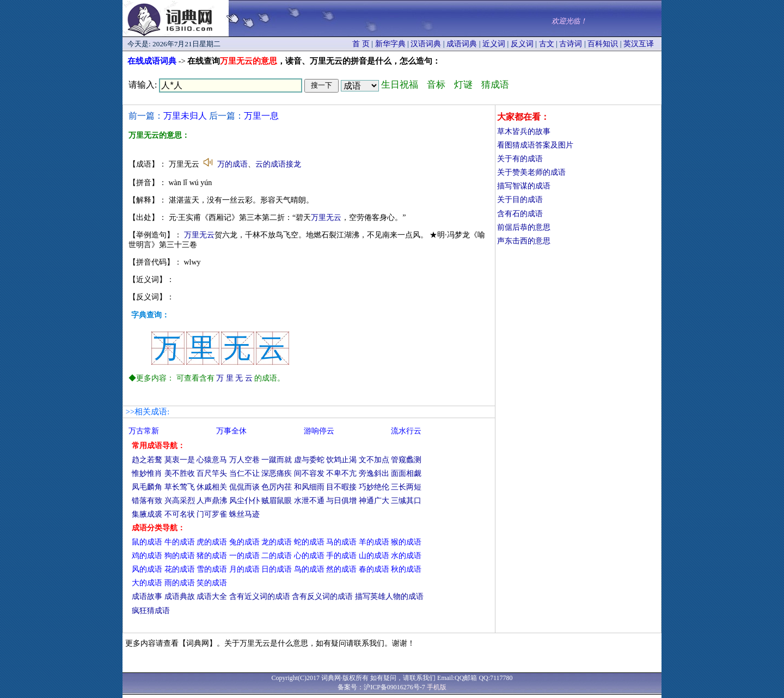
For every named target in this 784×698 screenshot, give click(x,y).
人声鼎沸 (212, 501)
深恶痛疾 (277, 473)
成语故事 (147, 596)
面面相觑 (406, 473)
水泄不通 (309, 501)
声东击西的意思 (524, 241)
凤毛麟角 (147, 487)
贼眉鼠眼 (277, 501)
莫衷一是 (180, 460)
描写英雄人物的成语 (389, 596)
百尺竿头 (212, 473)
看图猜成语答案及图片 (535, 145)
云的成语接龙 (278, 164)
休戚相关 (212, 487)
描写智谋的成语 (524, 186)
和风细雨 (309, 487)
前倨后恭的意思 (524, 227)
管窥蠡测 (406, 460)
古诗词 (571, 44)
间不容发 (309, 473)
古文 (547, 44)
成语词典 (462, 44)
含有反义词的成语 (322, 596)
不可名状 (180, 514)
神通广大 (374, 501)
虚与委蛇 (309, 460)
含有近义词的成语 (260, 596)
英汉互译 (639, 44)
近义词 (494, 44)
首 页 (361, 44)
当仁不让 (244, 473)
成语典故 (180, 596)
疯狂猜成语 (151, 611)
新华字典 (390, 44)
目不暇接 (341, 487)
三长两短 (406, 487)
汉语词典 (426, 44)
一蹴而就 (277, 460)
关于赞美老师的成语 (531, 172)
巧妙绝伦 (374, 487)
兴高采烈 (180, 501)
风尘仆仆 (244, 501)
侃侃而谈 (244, 487)
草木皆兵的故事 (524, 131)
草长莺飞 (180, 487)
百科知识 (603, 44)
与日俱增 (341, 501)
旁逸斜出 (374, 473)
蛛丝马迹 (244, 514)
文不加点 (374, 460)
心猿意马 (212, 460)
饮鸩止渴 (341, 460)
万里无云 (326, 218)
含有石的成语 (520, 214)
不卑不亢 (341, 473)
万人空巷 (244, 460)
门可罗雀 (212, 514)
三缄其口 (406, 501)
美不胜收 (180, 473)
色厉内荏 (277, 487)
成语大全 (212, 596)
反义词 (522, 44)
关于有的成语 (520, 159)
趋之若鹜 (147, 460)
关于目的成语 (520, 200)
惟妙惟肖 (147, 473)
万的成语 (232, 164)
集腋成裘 (147, 514)
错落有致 (147, 501)
